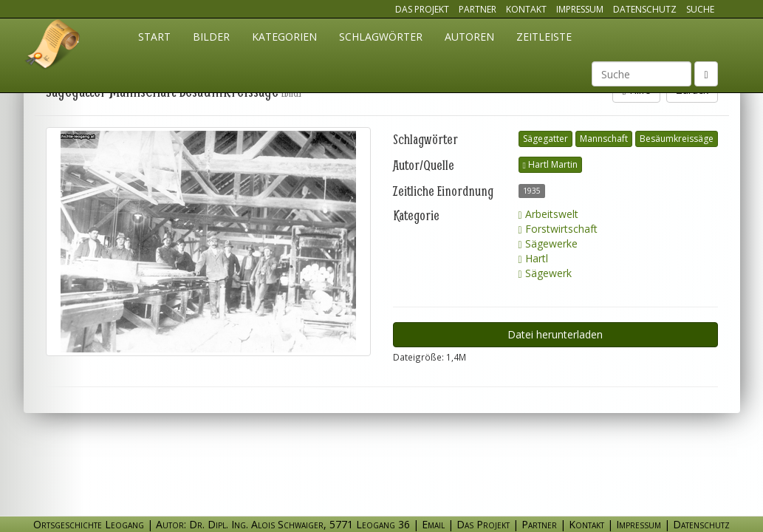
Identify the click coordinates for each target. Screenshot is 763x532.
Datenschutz (645, 9)
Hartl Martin (550, 164)
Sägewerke (548, 243)
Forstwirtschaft (558, 229)
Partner (478, 9)
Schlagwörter (381, 37)
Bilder (211, 37)
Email (433, 524)
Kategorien (284, 37)
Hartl (533, 258)
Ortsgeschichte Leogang (53, 47)
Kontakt (526, 9)
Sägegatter (545, 139)
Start (154, 37)
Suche (700, 9)
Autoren (469, 37)
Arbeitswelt (548, 214)
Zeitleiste (544, 37)
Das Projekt (422, 9)
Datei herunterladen (555, 334)
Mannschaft (604, 139)
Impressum (580, 9)
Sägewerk (545, 273)
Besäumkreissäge (677, 139)
